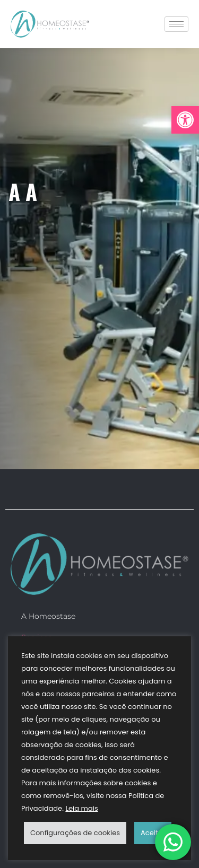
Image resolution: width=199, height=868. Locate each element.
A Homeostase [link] (48, 616)
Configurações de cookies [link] (75, 833)
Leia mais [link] (81, 808)
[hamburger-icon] (176, 24)
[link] (185, 120)
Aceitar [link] (153, 833)
